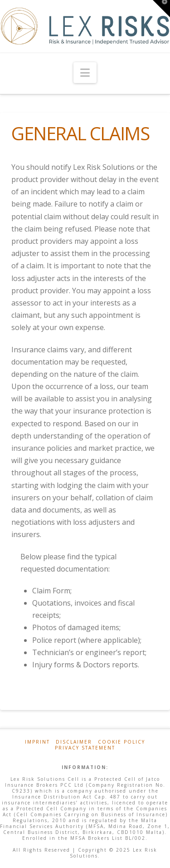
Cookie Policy (121, 742)
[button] (85, 73)
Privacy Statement (85, 748)
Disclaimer (74, 742)
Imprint (37, 742)
